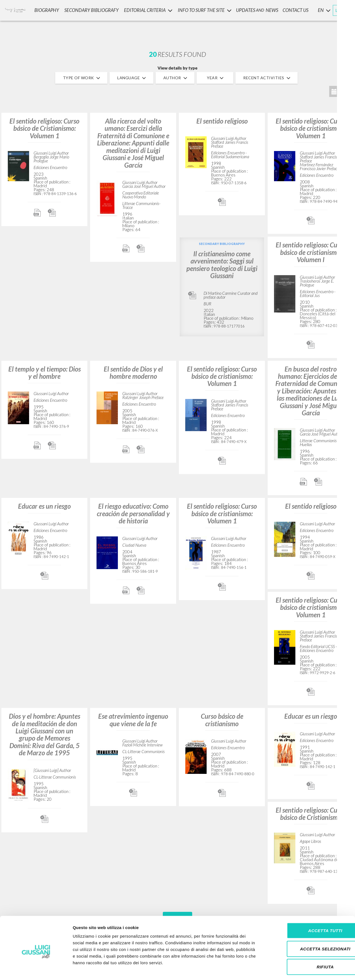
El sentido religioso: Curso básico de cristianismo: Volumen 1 (311, 128)
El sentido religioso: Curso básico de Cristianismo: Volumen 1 (44, 128)
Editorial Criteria (149, 10)
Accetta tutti (309, 907)
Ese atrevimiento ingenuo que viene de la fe (133, 720)
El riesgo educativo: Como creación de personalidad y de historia (133, 513)
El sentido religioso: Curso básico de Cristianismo (311, 814)
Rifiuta (309, 944)
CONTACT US (296, 10)
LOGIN (342, 10)
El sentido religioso (222, 121)
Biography (48, 10)
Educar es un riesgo (44, 506)
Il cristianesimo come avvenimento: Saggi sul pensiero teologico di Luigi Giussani (222, 265)
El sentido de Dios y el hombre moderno (133, 373)
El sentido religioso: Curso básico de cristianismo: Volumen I (311, 252)
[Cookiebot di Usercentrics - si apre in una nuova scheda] (36, 969)
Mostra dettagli (292, 969)
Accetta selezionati (309, 926)
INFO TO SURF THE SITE (205, 10)
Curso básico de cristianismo (222, 720)
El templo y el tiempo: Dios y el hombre (45, 373)
